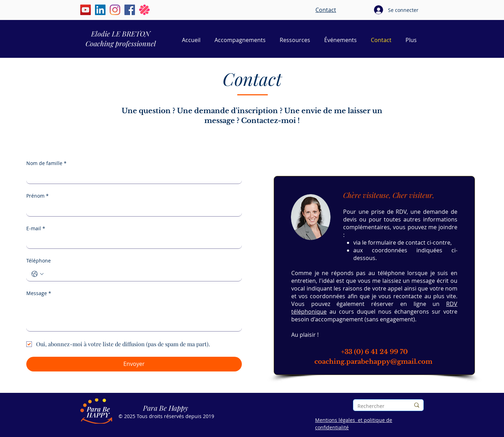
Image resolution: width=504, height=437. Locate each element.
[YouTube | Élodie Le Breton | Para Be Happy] (86, 10)
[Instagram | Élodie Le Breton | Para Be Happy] (115, 10)
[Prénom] (132, 209)
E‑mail (36, 228)
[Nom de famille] (132, 177)
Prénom (38, 196)
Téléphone (39, 261)
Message (39, 293)
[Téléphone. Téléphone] (141, 274)
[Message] (134, 315)
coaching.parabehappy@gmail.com (373, 362)
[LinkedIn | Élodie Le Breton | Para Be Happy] (100, 10)
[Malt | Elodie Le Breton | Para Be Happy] (144, 10)
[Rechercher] (379, 406)
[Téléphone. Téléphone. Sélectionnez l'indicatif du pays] (38, 274)
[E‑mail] (132, 241)
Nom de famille (46, 163)
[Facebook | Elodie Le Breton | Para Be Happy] (130, 10)
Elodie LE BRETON (121, 33)
